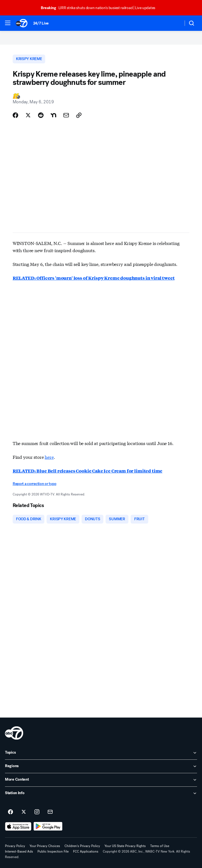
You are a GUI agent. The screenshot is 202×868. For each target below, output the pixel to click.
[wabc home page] (14, 733)
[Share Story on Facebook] (15, 115)
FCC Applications (86, 851)
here (49, 457)
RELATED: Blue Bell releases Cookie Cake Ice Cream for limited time (87, 471)
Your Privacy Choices (45, 846)
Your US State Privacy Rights (125, 846)
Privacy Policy (15, 846)
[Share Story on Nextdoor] (53, 115)
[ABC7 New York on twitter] (24, 812)
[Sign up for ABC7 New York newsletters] (50, 812)
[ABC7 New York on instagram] (37, 812)
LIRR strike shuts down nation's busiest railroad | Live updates (100, 8)
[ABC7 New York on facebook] (10, 812)
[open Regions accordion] (101, 766)
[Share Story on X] (28, 115)
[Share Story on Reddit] (41, 115)
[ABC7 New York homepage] (22, 23)
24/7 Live (41, 23)
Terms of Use (160, 846)
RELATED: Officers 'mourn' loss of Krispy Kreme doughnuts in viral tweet (94, 278)
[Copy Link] (79, 115)
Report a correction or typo (34, 484)
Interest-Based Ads (19, 851)
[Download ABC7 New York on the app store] (18, 826)
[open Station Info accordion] (101, 793)
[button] (8, 23)
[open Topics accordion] (101, 753)
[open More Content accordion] (101, 780)
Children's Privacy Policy (82, 846)
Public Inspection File (53, 851)
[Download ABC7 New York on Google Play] (48, 826)
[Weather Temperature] (175, 23)
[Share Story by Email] (66, 115)
